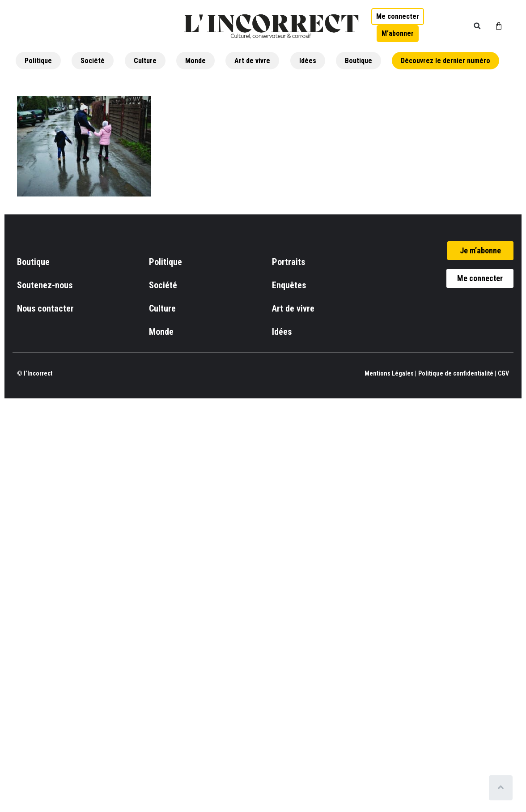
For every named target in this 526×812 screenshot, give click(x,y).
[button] (477, 26)
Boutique (358, 61)
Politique (38, 61)
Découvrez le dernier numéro (445, 61)
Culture (145, 61)
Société (93, 61)
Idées (308, 61)
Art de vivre (252, 61)
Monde (195, 61)
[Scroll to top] (503, 788)
